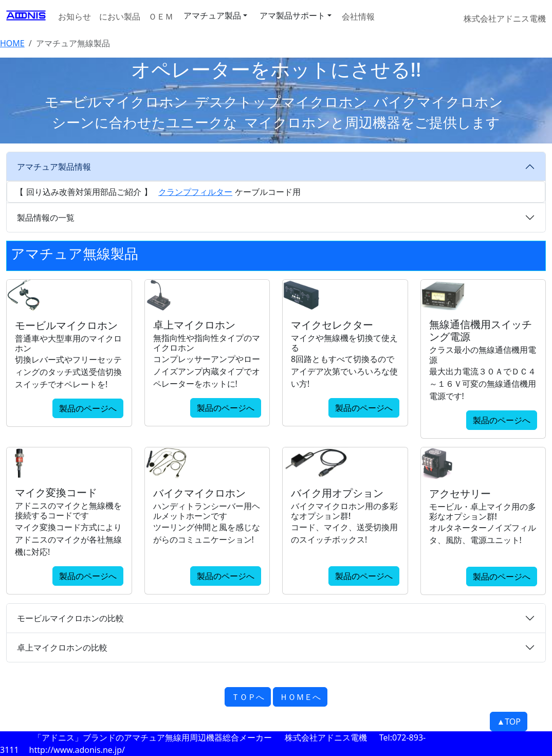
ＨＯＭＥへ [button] (300, 697)
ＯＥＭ (161, 16)
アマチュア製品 (212, 15)
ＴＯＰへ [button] (248, 697)
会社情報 (358, 16)
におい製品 (120, 16)
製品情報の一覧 (46, 218)
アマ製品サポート (292, 15)
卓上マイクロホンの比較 (62, 647)
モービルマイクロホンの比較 (70, 618)
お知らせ (75, 16)
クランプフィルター (195, 192)
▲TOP (509, 722)
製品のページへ (88, 408)
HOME (12, 43)
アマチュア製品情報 (54, 167)
